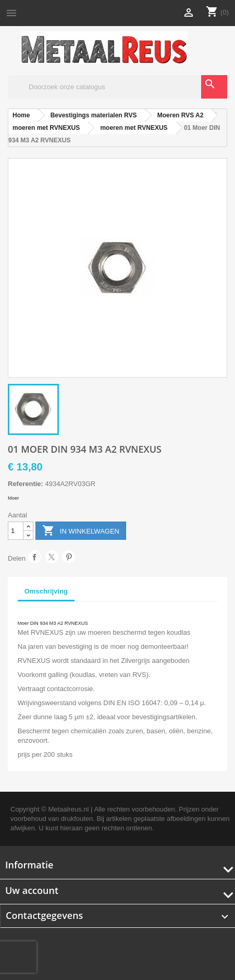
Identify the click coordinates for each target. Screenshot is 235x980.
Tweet (52, 557)
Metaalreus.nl (68, 809)
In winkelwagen (81, 531)
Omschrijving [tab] (46, 591)
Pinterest (69, 557)
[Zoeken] (118, 87)
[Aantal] (16, 531)
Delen (35, 557)
